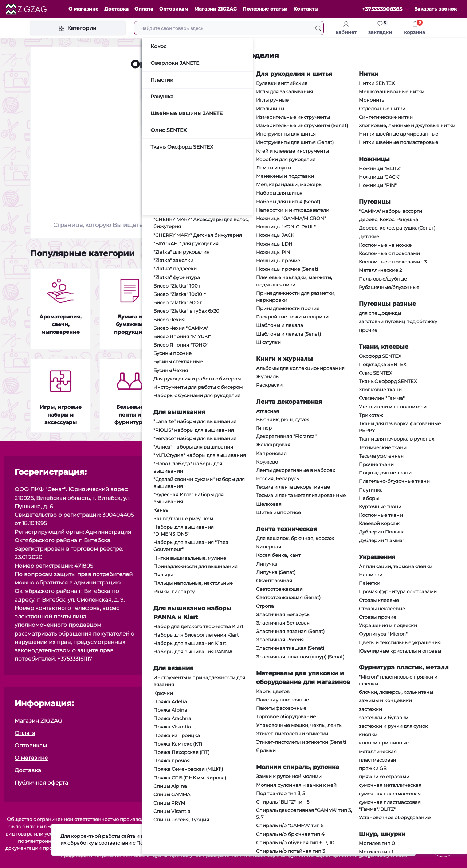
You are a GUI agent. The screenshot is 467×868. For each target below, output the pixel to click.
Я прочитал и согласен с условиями (393, 553)
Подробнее (245, 847)
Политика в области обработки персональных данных (318, 783)
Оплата (144, 9)
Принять (389, 843)
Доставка (116, 9)
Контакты (306, 9)
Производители (263, 770)
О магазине (83, 9)
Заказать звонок (436, 9)
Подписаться (426, 538)
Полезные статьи (265, 9)
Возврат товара (263, 745)
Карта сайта (258, 758)
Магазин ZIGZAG (215, 9)
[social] (255, 506)
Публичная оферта (381, 553)
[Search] (318, 28)
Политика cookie (264, 721)
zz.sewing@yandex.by (210, 522)
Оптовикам (174, 9)
